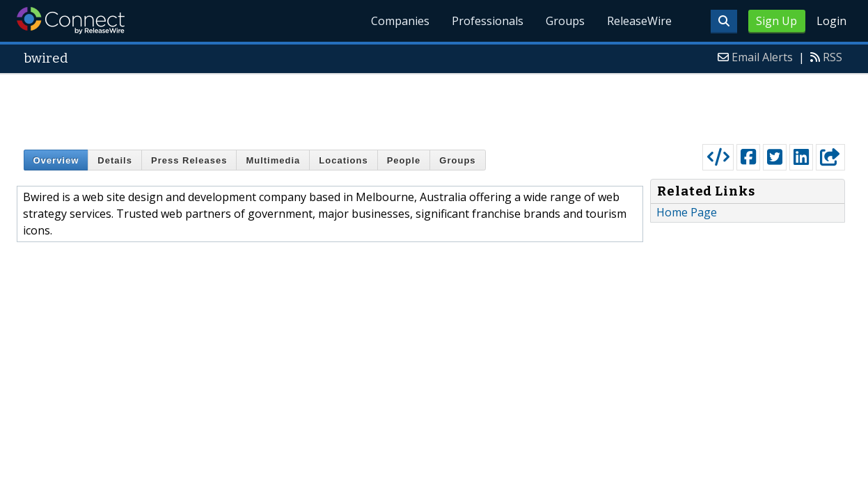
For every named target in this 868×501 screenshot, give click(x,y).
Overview (56, 160)
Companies (400, 21)
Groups (565, 21)
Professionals (488, 21)
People (404, 160)
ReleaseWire (639, 21)
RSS (833, 57)
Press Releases (189, 160)
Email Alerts (762, 57)
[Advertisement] (434, 106)
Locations (343, 160)
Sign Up (776, 21)
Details (115, 160)
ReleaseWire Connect (71, 21)
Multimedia (273, 160)
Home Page (687, 212)
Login (831, 21)
